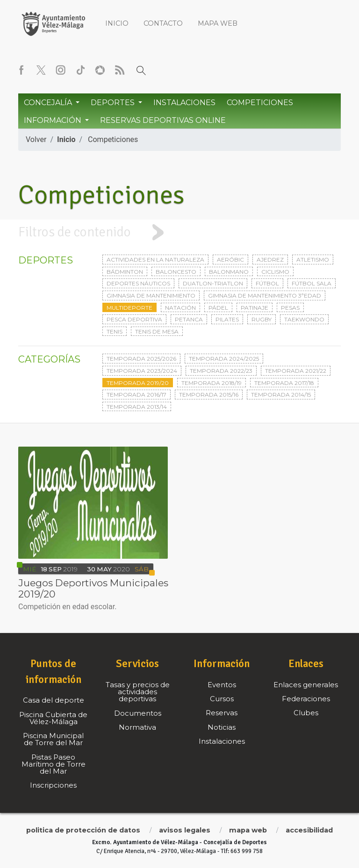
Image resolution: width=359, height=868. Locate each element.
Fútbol (267, 283)
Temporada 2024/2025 (224, 359)
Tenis (115, 331)
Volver (36, 139)
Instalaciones (184, 103)
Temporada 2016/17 (136, 395)
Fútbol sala (312, 283)
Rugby (262, 319)
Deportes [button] (114, 103)
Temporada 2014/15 (281, 395)
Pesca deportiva (134, 319)
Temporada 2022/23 (221, 371)
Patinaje (255, 308)
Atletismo (313, 260)
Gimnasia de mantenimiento (151, 295)
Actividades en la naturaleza (155, 260)
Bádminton (125, 272)
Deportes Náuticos (138, 283)
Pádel (218, 308)
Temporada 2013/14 (137, 407)
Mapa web (218, 23)
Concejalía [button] (49, 103)
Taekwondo (304, 319)
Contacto (163, 23)
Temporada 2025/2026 (141, 359)
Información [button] (54, 120)
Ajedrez (270, 260)
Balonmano (229, 272)
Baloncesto (176, 272)
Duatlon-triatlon (213, 283)
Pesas (290, 308)
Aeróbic (230, 260)
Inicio (117, 23)
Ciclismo (275, 272)
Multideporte (129, 308)
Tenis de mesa (157, 331)
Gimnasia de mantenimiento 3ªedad (265, 295)
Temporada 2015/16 (209, 395)
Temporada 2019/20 (138, 383)
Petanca (189, 319)
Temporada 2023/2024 (142, 371)
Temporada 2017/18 (284, 383)
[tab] (179, 232)
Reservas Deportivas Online (163, 120)
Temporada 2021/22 (296, 371)
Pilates (227, 319)
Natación (180, 308)
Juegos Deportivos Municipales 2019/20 (93, 588)
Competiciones (260, 103)
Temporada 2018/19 (212, 383)
